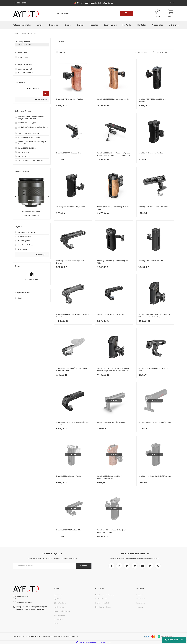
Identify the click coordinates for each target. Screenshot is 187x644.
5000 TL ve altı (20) (25, 69)
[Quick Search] (28, 93)
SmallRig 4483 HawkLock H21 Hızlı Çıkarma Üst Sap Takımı (73, 316)
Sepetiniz (140, 607)
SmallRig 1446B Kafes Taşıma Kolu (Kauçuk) (155, 422)
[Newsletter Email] (52, 566)
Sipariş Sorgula (60, 615)
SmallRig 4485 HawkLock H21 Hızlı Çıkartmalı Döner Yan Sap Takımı (113, 531)
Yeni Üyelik (58, 595)
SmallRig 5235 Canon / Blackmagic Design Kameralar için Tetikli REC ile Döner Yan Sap (113, 370)
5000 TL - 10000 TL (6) (26, 73)
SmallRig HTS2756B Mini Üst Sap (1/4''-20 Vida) (153, 370)
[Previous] (16, 196)
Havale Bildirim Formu (62, 611)
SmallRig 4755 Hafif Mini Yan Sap (151, 261)
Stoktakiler (63, 52)
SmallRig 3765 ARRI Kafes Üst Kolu (69, 153)
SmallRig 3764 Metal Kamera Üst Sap (111, 314)
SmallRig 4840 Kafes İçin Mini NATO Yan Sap (155, 476)
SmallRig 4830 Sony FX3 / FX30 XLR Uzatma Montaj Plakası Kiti (72, 370)
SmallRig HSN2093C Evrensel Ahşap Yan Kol (113, 99)
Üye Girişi (57, 599)
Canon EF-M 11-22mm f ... (32, 212)
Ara (46, 93)
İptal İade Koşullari (102, 603)
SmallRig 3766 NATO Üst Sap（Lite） (69, 530)
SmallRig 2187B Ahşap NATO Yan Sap (70, 99)
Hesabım (140, 595)
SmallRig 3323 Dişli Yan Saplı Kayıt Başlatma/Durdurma (110, 477)
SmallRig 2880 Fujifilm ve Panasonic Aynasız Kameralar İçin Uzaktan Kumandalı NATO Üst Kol (114, 154)
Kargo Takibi (59, 619)
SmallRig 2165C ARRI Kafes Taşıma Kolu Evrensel (71, 262)
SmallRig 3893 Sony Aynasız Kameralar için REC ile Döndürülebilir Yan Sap (154, 316)
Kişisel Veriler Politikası (103, 607)
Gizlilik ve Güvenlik (102, 599)
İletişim (171, 3)
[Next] (48, 196)
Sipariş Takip (141, 599)
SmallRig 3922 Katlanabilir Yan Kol (69, 476)
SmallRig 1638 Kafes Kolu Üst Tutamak (111, 422)
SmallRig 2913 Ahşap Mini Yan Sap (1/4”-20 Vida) (113, 208)
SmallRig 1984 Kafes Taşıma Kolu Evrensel (154, 207)
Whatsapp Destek (174, 640)
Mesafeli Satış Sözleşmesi (104, 595)
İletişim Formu (59, 607)
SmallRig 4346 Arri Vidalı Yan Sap (151, 153)
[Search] (93, 14)
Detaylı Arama (41, 99)
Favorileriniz (141, 603)
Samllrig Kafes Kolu (29, 33)
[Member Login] (158, 14)
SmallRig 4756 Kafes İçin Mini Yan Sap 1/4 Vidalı (113, 262)
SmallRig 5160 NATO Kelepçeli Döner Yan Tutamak (153, 100)
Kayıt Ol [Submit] (84, 566)
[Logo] (26, 14)
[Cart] (171, 14)
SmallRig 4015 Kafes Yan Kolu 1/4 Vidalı (70, 207)
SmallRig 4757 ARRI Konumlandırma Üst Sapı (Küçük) (73, 423)
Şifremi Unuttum (60, 603)
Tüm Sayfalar (42, 255)
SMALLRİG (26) (23, 57)
